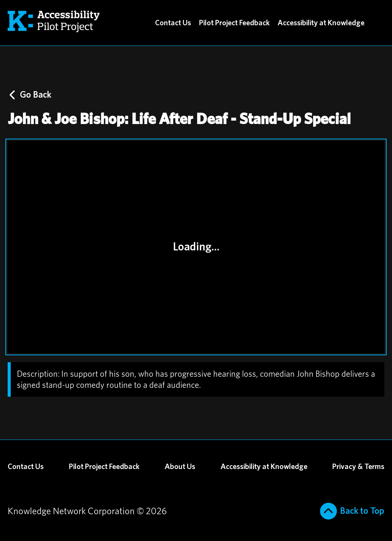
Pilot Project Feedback (234, 23)
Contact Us (173, 23)
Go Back (30, 95)
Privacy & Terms (358, 467)
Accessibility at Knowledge (321, 23)
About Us (180, 467)
